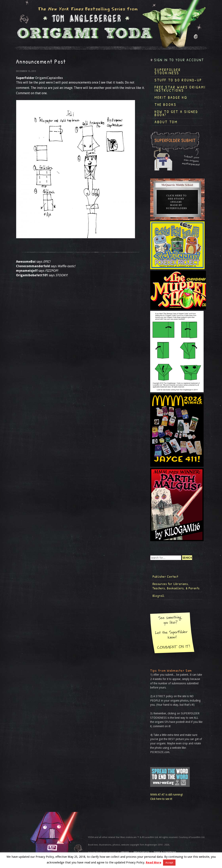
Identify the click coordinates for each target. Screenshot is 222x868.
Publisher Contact (165, 576)
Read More (154, 862)
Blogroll (159, 596)
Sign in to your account (179, 60)
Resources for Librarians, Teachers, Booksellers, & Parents (176, 586)
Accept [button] (169, 863)
